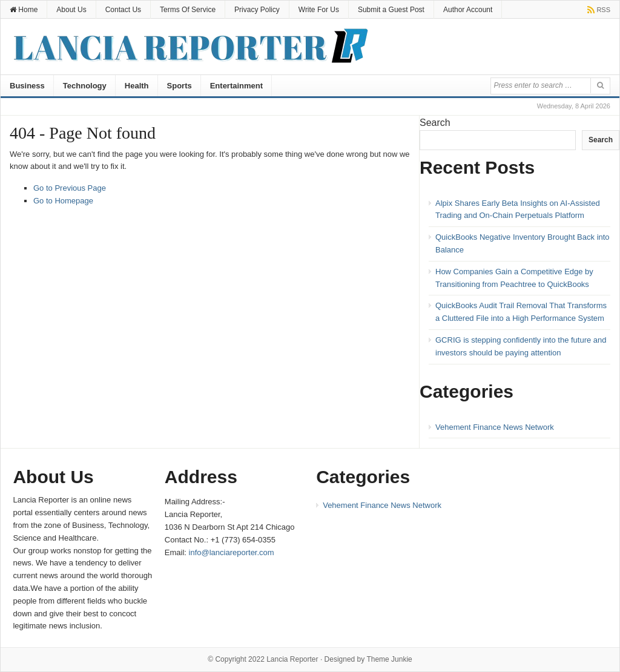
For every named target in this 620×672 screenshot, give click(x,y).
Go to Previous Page (70, 188)
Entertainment (236, 86)
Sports (180, 86)
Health (137, 86)
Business (27, 86)
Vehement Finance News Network (495, 427)
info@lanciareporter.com (232, 552)
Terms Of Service (188, 10)
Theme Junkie (389, 659)
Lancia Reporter (292, 659)
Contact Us (123, 10)
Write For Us (319, 10)
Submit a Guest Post (391, 10)
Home (24, 10)
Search (435, 123)
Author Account (468, 10)
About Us (71, 10)
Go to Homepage (63, 201)
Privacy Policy (257, 10)
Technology (85, 86)
